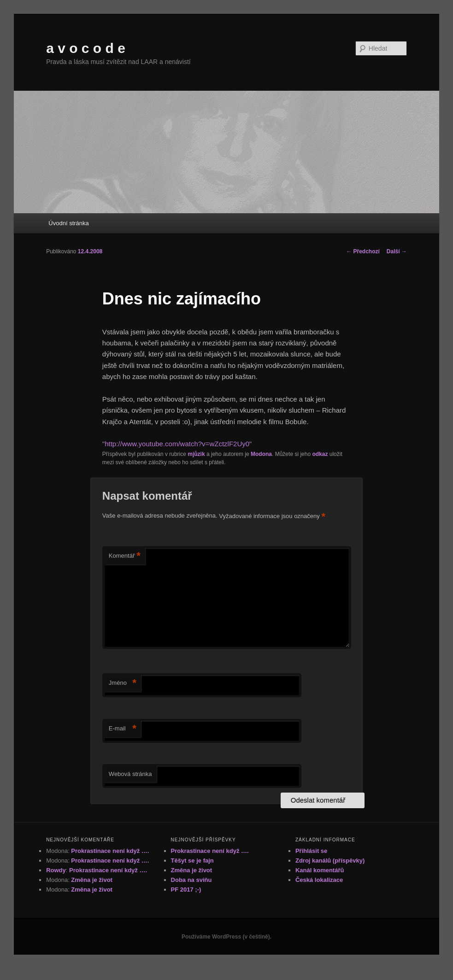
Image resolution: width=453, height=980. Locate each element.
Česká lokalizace (319, 880)
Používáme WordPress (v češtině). (226, 937)
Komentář (125, 556)
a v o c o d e (86, 48)
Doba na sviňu (191, 880)
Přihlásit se (311, 851)
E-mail (123, 729)
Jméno (123, 683)
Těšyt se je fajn (192, 860)
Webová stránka (130, 774)
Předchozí (363, 251)
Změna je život (92, 880)
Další (397, 251)
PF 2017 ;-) (186, 890)
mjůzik (196, 454)
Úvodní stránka (68, 223)
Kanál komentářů (320, 870)
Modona (261, 454)
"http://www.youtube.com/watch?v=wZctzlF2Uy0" (177, 444)
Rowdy (56, 870)
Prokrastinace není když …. (110, 851)
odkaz (320, 454)
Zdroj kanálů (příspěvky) (330, 860)
